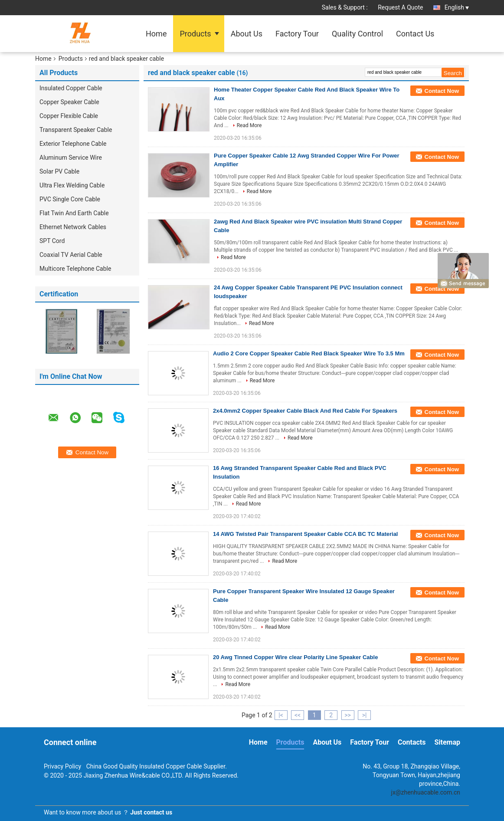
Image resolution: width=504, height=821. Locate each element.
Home (156, 34)
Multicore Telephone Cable (75, 269)
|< (281, 715)
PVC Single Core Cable (70, 199)
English (457, 7)
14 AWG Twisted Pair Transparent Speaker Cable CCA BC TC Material (305, 534)
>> (348, 715)
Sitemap (447, 742)
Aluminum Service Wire (71, 158)
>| (365, 715)
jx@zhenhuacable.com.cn (426, 792)
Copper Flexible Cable (69, 116)
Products (195, 34)
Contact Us (415, 34)
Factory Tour (297, 34)
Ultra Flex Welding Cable (72, 185)
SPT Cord (52, 241)
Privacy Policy (62, 766)
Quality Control (357, 34)
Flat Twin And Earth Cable (75, 213)
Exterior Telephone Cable (73, 144)
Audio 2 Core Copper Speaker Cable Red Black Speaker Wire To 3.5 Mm (309, 353)
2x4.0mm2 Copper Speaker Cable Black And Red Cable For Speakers (305, 411)
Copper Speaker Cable (69, 102)
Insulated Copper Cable (71, 88)
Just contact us (151, 812)
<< (298, 715)
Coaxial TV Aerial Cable (71, 255)
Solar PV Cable (59, 171)
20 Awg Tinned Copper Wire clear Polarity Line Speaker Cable (295, 657)
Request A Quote (400, 7)
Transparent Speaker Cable (76, 130)
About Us (247, 34)
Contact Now (442, 91)
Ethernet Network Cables (73, 227)
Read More (249, 125)
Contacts (412, 742)
